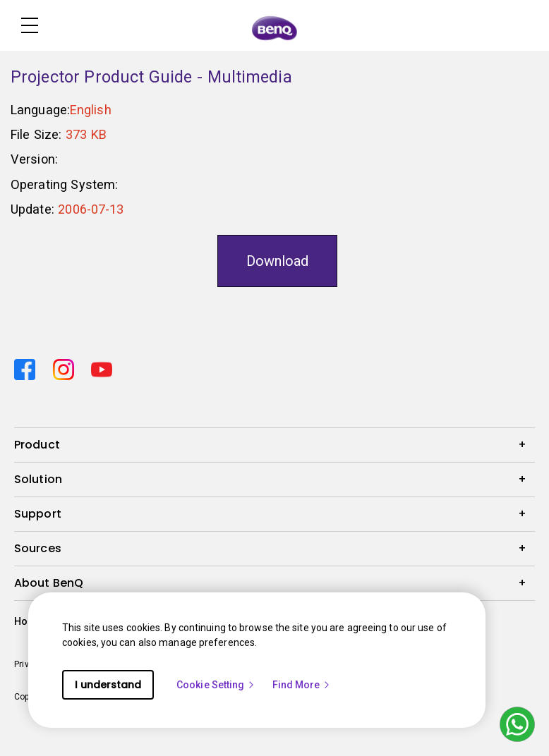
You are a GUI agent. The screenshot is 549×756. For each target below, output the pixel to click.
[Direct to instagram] (67, 367)
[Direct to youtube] (102, 367)
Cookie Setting (216, 685)
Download (277, 261)
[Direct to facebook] (28, 367)
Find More (302, 685)
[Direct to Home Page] (274, 27)
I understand (108, 685)
